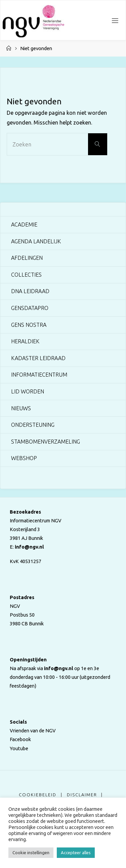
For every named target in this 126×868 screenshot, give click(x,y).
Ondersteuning (33, 425)
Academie (24, 224)
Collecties (26, 275)
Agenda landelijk (36, 241)
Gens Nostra (29, 325)
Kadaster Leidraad (38, 358)
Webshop (24, 458)
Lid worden (28, 391)
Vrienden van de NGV (33, 731)
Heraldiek (25, 341)
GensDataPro (30, 308)
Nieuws (21, 408)
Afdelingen (27, 258)
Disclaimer (82, 795)
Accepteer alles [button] (76, 853)
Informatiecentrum (39, 375)
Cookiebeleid (38, 795)
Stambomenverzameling (46, 442)
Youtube (19, 748)
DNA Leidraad (30, 291)
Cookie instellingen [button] (31, 853)
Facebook (20, 739)
